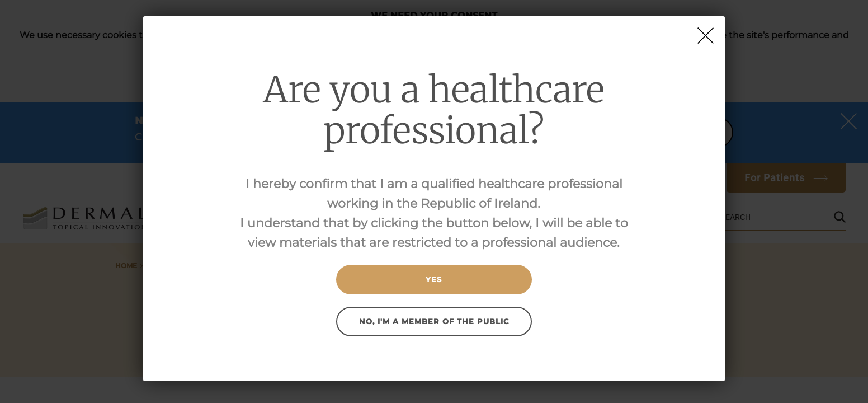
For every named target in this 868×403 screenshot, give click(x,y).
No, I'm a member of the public (434, 321)
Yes (434, 279)
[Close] (706, 36)
